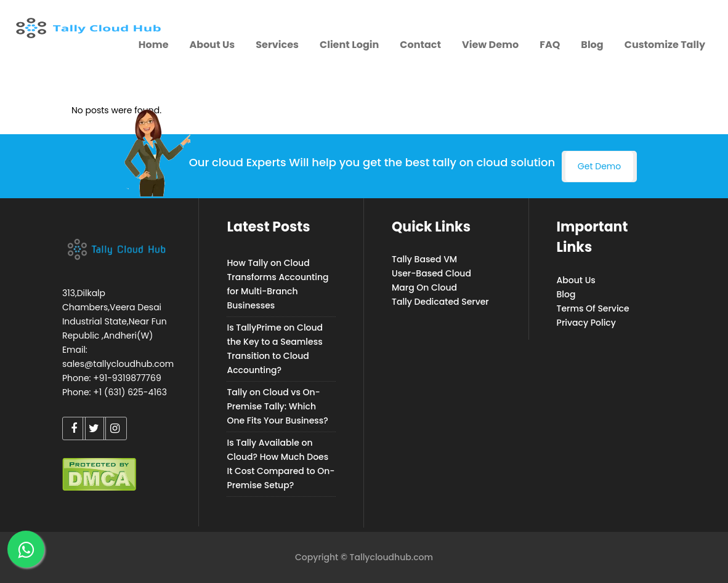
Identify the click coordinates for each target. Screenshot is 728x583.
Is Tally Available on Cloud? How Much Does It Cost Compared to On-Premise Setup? (281, 464)
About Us (576, 280)
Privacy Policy (586, 323)
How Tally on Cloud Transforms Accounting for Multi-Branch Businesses (277, 284)
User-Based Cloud (431, 273)
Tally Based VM (424, 259)
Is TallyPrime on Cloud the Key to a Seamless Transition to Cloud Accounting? (275, 349)
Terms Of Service (593, 308)
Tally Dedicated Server (440, 302)
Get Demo (599, 166)
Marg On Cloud (424, 287)
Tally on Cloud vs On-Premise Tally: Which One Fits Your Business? (277, 406)
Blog (566, 294)
